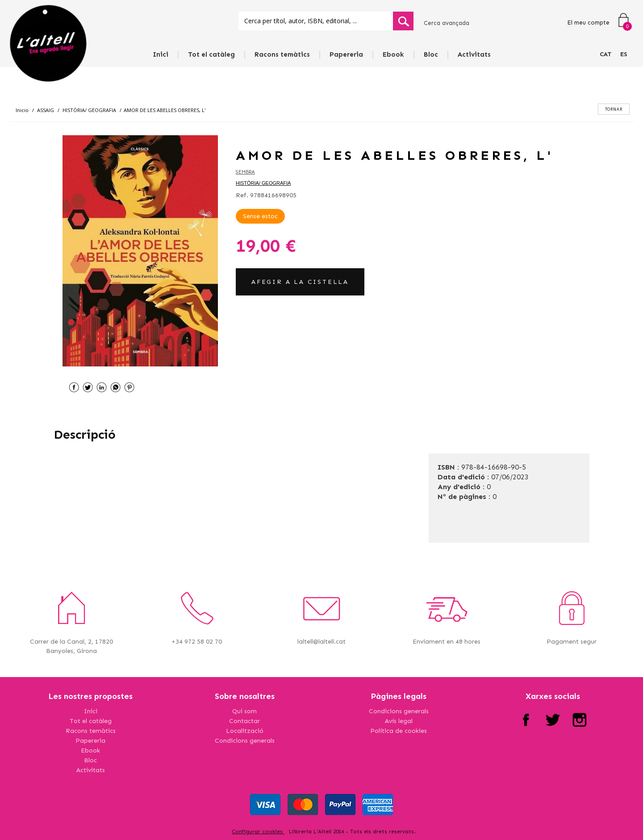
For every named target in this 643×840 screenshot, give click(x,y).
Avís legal (399, 721)
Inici (161, 54)
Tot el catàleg (211, 54)
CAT (605, 54)
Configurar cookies (258, 832)
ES (624, 54)
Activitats (474, 54)
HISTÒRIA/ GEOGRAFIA (263, 183)
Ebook (393, 54)
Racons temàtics (282, 54)
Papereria (346, 54)
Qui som (244, 711)
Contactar (244, 721)
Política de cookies (399, 731)
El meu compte (588, 23)
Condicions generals (245, 741)
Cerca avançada (447, 23)
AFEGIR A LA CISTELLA (300, 282)
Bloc (431, 54)
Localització (245, 731)
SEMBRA (245, 172)
